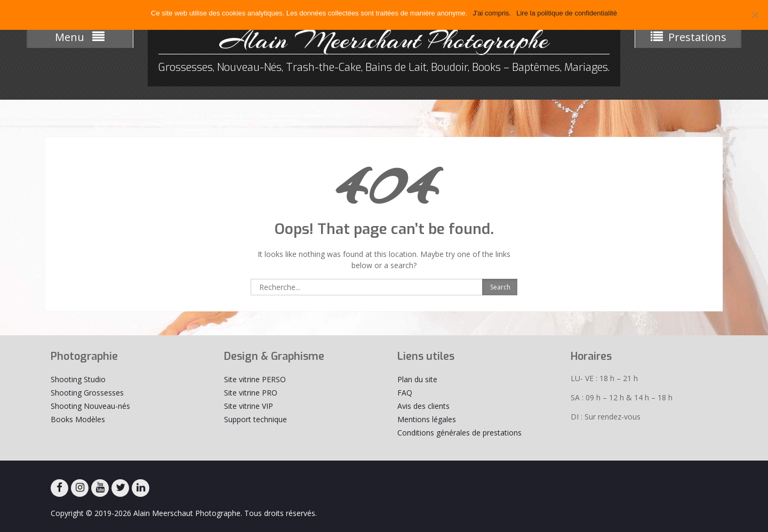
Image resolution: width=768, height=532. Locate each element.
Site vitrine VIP (249, 406)
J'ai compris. (492, 13)
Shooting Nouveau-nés (90, 406)
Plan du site (417, 379)
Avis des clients (423, 406)
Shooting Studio (78, 379)
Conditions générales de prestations (459, 433)
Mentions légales (427, 419)
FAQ (405, 393)
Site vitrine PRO (251, 393)
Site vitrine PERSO (255, 379)
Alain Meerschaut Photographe (384, 40)
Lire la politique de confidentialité (567, 13)
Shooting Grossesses (87, 393)
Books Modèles (78, 419)
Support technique (255, 419)
